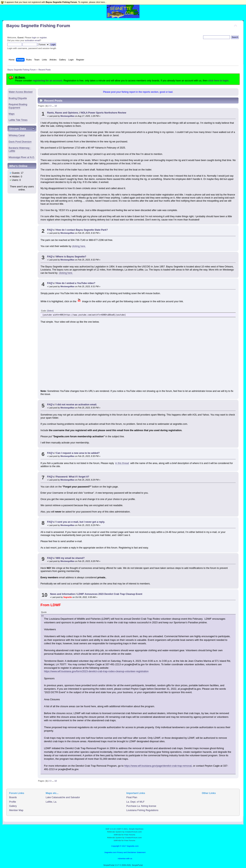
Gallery (13, 806)
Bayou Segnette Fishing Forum (38, 26)
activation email (32, 40)
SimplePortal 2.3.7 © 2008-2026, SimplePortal (123, 865)
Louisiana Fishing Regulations (142, 810)
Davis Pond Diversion (20, 142)
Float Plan (132, 797)
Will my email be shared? (70, 558)
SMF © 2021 (122, 829)
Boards (13, 797)
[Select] (50, 311)
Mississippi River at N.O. (22, 157)
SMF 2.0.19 (111, 829)
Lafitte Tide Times (18, 120)
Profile (13, 802)
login (34, 38)
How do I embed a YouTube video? (76, 283)
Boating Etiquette (18, 98)
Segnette (68, 597)
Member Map (16, 810)
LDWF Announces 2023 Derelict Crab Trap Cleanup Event (110, 594)
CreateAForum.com (133, 832)
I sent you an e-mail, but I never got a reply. (80, 522)
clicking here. (79, 246)
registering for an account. (48, 81)
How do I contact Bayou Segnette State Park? (82, 230)
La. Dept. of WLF (135, 802)
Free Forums (130, 835)
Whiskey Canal (17, 135)
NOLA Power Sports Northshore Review (104, 113)
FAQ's (51, 230)
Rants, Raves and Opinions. (63, 113)
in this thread (122, 463)
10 (56, 106)
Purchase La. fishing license (141, 806)
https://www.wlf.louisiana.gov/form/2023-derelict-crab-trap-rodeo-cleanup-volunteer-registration (96, 671)
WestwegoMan (67, 116)
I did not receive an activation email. (76, 405)
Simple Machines (136, 829)
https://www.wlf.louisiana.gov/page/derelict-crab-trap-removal (158, 766)
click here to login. (219, 81)
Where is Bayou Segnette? (71, 257)
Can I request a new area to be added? (78, 453)
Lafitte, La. (51, 802)
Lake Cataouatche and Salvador (63, 797)
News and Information (63, 594)
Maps (12, 114)
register (43, 38)
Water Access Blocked (21, 92)
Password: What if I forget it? (73, 477)
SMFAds (117, 835)
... (53, 106)
